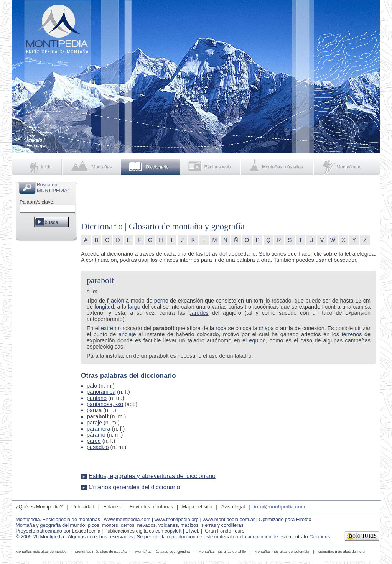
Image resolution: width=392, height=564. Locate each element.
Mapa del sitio (197, 507)
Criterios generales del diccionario (134, 487)
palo (92, 386)
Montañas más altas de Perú (341, 552)
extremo (111, 328)
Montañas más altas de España (101, 552)
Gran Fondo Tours (225, 531)
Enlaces (112, 507)
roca (221, 328)
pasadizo (98, 447)
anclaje (127, 334)
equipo (258, 340)
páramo (96, 435)
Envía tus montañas (151, 507)
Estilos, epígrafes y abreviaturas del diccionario (152, 476)
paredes (199, 313)
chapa (266, 328)
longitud (104, 307)
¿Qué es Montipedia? (39, 507)
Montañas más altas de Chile (222, 552)
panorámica (101, 392)
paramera (99, 429)
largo (134, 307)
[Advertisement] (46, 358)
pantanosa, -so (105, 404)
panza (94, 410)
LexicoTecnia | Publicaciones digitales (113, 531)
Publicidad (83, 507)
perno (161, 301)
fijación (116, 301)
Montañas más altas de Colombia (282, 552)
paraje (94, 423)
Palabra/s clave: (37, 202)
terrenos (352, 334)
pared (94, 441)
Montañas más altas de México (41, 552)
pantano (97, 398)
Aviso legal (233, 507)
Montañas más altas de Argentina (163, 552)
